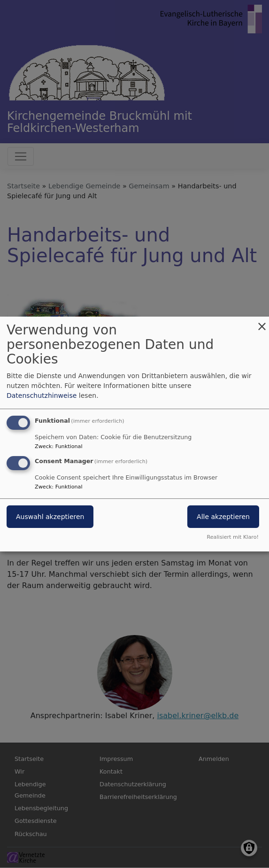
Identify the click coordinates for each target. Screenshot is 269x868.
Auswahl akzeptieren (50, 517)
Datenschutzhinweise (42, 395)
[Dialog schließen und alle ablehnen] (262, 322)
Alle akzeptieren (223, 517)
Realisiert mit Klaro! (233, 537)
